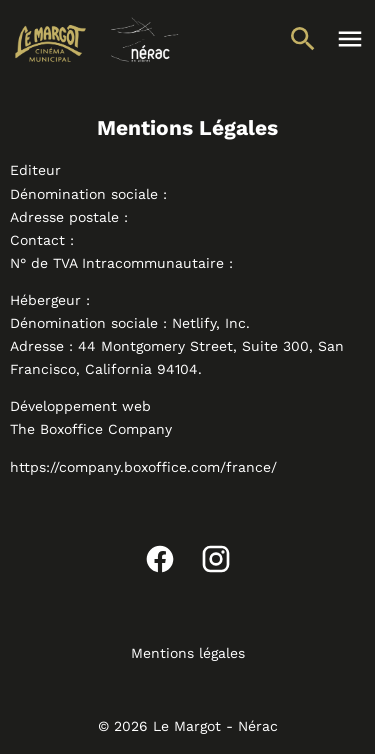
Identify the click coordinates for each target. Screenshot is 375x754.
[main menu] (350, 39)
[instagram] (216, 559)
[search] (303, 39)
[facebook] (160, 559)
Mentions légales (188, 653)
